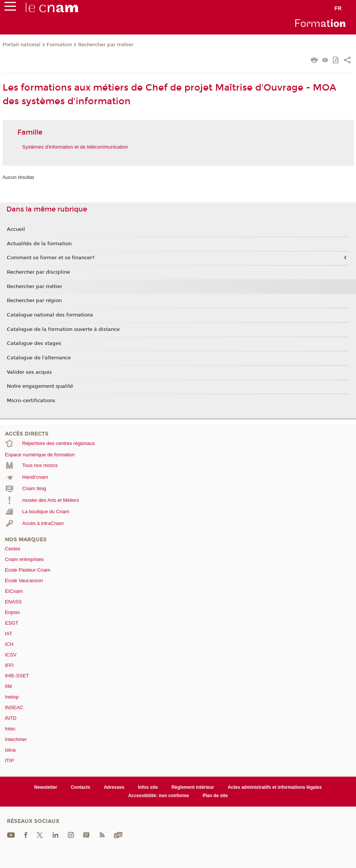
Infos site (148, 787)
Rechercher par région (34, 301)
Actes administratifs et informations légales (275, 787)
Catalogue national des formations (50, 315)
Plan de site (215, 796)
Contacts (80, 787)
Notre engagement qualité (40, 386)
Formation (59, 45)
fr (338, 8)
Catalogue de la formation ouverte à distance (63, 329)
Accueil (16, 229)
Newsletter (46, 787)
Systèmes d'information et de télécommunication (75, 147)
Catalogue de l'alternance (39, 358)
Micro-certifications (31, 401)
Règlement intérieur (193, 787)
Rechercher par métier (106, 45)
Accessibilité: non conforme (158, 796)
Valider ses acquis (29, 372)
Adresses (114, 787)
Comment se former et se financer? (51, 258)
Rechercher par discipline (38, 272)
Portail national (22, 45)
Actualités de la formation (39, 244)
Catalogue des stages (34, 343)
